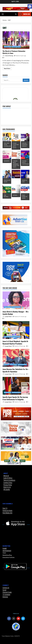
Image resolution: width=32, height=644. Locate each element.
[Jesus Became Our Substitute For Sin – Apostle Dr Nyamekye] (16, 358)
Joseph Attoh (7, 317)
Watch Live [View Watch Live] (24, 14)
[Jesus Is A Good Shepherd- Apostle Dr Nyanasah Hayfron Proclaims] (16, 330)
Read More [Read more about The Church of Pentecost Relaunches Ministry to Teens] (8, 68)
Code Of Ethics (8, 478)
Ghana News (8, 47)
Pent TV (5, 508)
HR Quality (7, 489)
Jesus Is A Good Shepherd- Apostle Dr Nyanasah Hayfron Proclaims (15, 342)
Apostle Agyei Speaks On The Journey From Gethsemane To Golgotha (15, 398)
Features (7, 365)
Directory (5, 597)
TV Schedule (6, 594)
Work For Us (7, 487)
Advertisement (7, 551)
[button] (3, 14)
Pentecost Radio (7, 511)
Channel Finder (7, 592)
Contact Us (6, 588)
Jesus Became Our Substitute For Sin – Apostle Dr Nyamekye (16, 370)
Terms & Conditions (9, 480)
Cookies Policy (8, 483)
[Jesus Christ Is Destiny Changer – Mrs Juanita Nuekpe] (16, 300)
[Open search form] (16, 14)
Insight (5, 548)
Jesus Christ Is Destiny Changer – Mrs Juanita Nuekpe (15, 313)
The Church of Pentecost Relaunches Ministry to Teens (16, 40)
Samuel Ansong (8, 56)
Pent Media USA (7, 513)
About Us (6, 476)
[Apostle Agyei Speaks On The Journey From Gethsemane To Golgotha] (16, 386)
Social (4, 590)
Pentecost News (16, 47)
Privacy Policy (8, 485)
